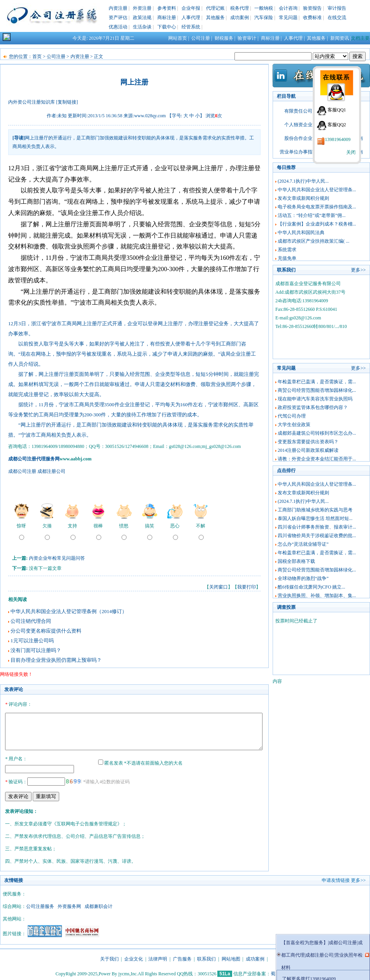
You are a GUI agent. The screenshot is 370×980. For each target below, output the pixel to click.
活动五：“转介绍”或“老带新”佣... (312, 215)
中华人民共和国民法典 (301, 233)
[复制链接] (67, 102)
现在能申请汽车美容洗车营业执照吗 (315, 399)
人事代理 (191, 18)
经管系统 (191, 27)
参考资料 (167, 8)
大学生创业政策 (294, 425)
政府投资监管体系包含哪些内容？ (313, 407)
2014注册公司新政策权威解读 (308, 450)
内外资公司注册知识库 (32, 102)
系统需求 (287, 250)
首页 (37, 56)
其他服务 (215, 18)
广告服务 (182, 958)
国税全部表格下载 (296, 561)
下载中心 (167, 27)
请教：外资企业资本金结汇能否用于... (317, 459)
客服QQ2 (337, 125)
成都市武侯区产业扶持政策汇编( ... (314, 241)
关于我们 (109, 958)
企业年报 (191, 8)
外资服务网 (69, 905)
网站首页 (178, 38)
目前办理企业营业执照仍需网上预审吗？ (56, 660)
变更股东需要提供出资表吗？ (308, 442)
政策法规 (142, 18)
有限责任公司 (298, 111)
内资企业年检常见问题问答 (57, 558)
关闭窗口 (218, 587)
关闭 (351, 152)
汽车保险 (264, 18)
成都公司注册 (22, 471)
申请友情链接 (336, 879)
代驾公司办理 (292, 416)
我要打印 (247, 587)
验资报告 (312, 8)
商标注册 (167, 18)
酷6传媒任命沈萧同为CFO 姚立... (311, 587)
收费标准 (312, 18)
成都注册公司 (51, 471)
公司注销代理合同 (31, 621)
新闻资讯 (340, 38)
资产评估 (118, 18)
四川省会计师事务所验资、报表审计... (317, 527)
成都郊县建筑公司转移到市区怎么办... (317, 433)
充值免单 (287, 258)
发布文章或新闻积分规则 (303, 198)
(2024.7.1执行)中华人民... (303, 181)
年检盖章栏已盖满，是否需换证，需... (317, 382)
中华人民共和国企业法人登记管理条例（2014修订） (69, 611)
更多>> (358, 270)
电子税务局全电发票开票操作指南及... (317, 207)
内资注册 (118, 8)
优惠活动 (118, 27)
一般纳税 (264, 8)
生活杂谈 (142, 27)
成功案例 (240, 18)
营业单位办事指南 (298, 152)
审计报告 (337, 8)
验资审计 (247, 38)
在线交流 (337, 18)
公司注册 (201, 38)
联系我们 (206, 958)
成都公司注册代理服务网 (34, 459)
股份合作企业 (298, 138)
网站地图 (231, 958)
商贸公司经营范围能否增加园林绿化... (317, 390)
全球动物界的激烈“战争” (303, 578)
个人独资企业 (298, 125)
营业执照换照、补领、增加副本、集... (317, 596)
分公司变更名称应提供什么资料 (46, 631)
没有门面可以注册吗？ (36, 650)
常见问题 (288, 18)
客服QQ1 (337, 110)
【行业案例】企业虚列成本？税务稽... (317, 224)
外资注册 (142, 8)
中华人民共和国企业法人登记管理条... (317, 190)
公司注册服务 (40, 905)
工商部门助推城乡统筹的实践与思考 (315, 510)
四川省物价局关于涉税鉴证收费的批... (317, 536)
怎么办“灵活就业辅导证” (303, 544)
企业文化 (134, 958)
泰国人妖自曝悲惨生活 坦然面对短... (315, 518)
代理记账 (215, 8)
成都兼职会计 (99, 905)
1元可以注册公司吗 (32, 641)
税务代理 (240, 8)
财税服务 (224, 38)
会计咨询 (288, 8)
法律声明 (158, 958)
